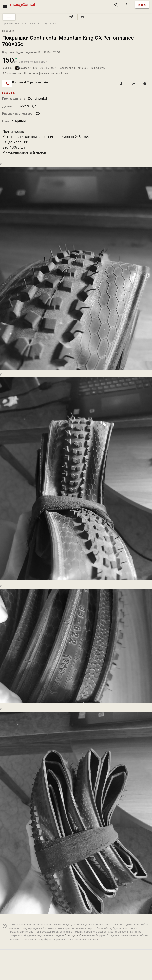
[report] (145, 84)
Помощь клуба (74, 935)
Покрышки (9, 31)
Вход (142, 5)
